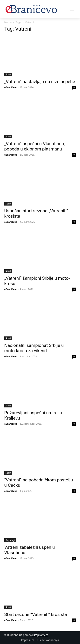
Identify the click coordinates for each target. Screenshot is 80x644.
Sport (8, 74)
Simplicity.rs (40, 635)
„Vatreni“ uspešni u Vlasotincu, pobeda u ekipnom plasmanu (35, 146)
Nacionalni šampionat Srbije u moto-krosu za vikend (34, 348)
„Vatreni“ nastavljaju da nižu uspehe (40, 82)
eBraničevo (11, 87)
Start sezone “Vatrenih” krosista (36, 614)
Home (8, 22)
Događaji (10, 540)
